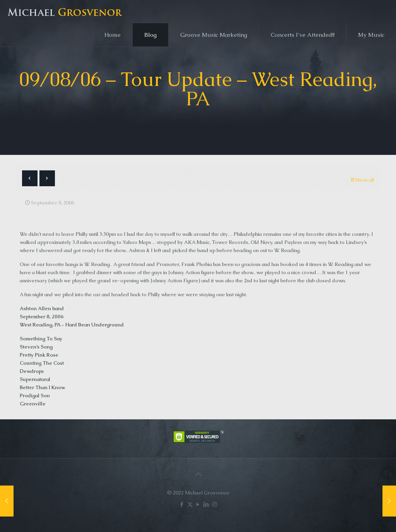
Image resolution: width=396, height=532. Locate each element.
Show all (362, 180)
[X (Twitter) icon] (190, 504)
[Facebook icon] (182, 504)
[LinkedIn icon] (206, 504)
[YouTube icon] (198, 504)
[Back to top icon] (198, 474)
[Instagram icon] (214, 504)
